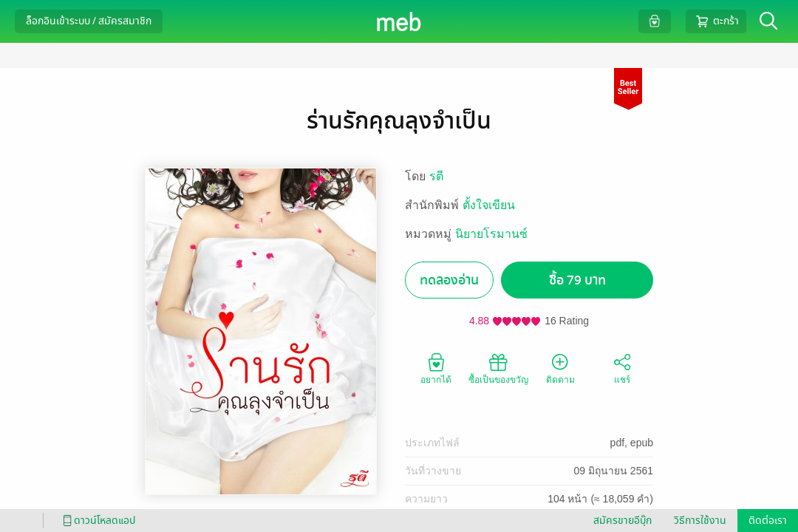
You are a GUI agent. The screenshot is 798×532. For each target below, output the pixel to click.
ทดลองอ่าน (449, 280)
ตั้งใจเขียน (489, 205)
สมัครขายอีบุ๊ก (623, 521)
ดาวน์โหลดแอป (97, 521)
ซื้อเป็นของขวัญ (498, 368)
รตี (436, 176)
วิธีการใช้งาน (700, 521)
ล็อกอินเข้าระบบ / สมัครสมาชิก (89, 21)
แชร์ (622, 368)
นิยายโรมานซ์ (491, 234)
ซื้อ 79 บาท (577, 280)
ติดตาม (560, 368)
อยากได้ (436, 368)
